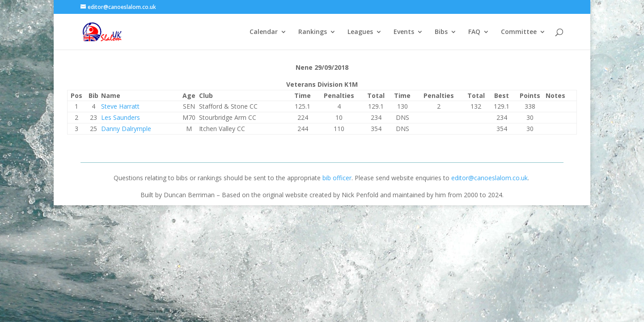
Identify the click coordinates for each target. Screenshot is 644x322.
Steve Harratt (120, 106)
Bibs (441, 32)
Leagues (360, 32)
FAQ (474, 32)
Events (404, 32)
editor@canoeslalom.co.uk (489, 178)
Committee (519, 32)
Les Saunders (121, 117)
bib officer (337, 178)
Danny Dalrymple (126, 129)
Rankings (313, 32)
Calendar (264, 32)
